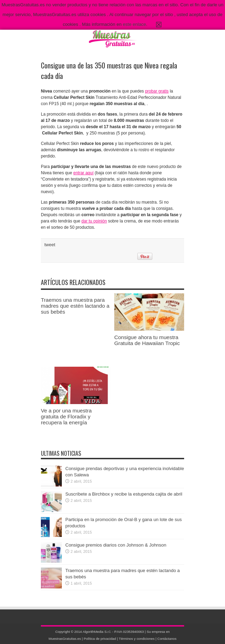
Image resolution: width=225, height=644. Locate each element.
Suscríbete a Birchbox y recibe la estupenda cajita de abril (124, 494)
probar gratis (157, 91)
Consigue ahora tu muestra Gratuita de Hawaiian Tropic (147, 340)
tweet (50, 245)
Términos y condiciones (137, 639)
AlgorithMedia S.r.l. (97, 632)
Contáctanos (167, 639)
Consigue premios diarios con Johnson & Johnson (116, 545)
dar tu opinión (94, 221)
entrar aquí (84, 173)
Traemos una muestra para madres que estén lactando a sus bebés (75, 306)
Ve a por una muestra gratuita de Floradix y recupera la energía (66, 416)
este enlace (135, 24)
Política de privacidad (100, 639)
